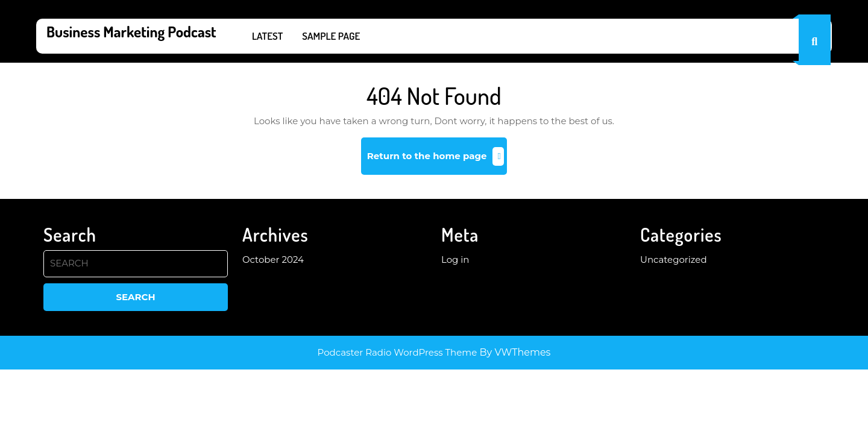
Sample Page (331, 36)
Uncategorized (674, 259)
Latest (267, 36)
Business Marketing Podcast (131, 31)
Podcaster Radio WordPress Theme (398, 352)
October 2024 (273, 259)
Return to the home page (437, 161)
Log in (455, 259)
